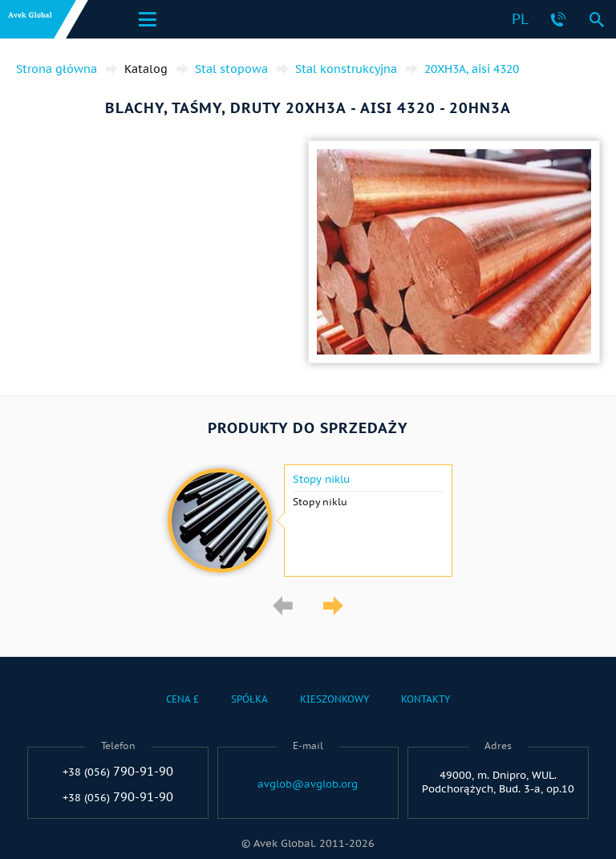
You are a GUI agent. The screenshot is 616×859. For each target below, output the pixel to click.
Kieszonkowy (334, 699)
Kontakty (426, 699)
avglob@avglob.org (308, 784)
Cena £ (182, 699)
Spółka (249, 699)
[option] (308, 521)
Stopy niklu (321, 480)
